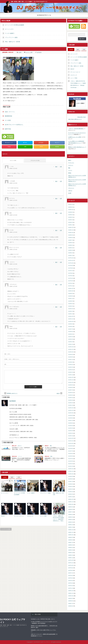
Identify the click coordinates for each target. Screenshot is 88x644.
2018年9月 (71, 235)
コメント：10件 (29, 52)
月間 (19, 477)
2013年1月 (71, 405)
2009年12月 (71, 499)
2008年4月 (71, 550)
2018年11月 (71, 230)
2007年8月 (71, 570)
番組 (51, 446)
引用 (61, 167)
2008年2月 (71, 555)
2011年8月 (71, 448)
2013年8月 (71, 387)
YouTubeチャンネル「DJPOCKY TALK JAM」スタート (43, 619)
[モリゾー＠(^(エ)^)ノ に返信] (57, 307)
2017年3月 (71, 281)
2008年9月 (71, 537)
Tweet (25, 143)
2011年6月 (71, 454)
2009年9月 (71, 507)
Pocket (9, 147)
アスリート (71, 165)
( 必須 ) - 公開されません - (12, 359)
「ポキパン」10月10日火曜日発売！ (76, 129)
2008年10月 (71, 535)
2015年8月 (71, 327)
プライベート (71, 188)
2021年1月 (71, 205)
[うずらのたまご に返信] (57, 285)
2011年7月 (71, 451)
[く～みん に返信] (57, 167)
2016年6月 (71, 301)
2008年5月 (71, 548)
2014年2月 (71, 372)
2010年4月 (71, 489)
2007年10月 (71, 565)
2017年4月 (71, 278)
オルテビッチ (30, 516)
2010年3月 (71, 492)
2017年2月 (71, 283)
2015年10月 (71, 321)
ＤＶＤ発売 (8, 120)
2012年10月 (71, 413)
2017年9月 (71, 265)
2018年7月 (71, 240)
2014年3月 (71, 370)
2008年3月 (71, 553)
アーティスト (71, 163)
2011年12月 (71, 438)
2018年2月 (71, 253)
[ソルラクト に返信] (57, 262)
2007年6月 (71, 575)
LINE (25, 147)
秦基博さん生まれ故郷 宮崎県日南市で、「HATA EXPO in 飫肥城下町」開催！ (21, 460)
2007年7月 (71, 573)
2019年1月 (71, 225)
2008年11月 (71, 532)
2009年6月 (71, 515)
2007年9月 (71, 568)
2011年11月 (71, 441)
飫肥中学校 (8, 129)
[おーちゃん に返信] (57, 198)
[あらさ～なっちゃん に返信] (57, 248)
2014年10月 (71, 352)
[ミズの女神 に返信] (57, 181)
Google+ (41, 143)
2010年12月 (71, 469)
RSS (41, 147)
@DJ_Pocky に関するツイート (75, 119)
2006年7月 (71, 603)
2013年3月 (71, 400)
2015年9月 (71, 324)
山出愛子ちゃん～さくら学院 (75, 137)
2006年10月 (71, 596)
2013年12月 (71, 377)
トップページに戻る (6, 529)
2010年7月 (71, 481)
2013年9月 (71, 385)
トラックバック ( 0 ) (35, 160)
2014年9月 (71, 355)
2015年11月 (71, 319)
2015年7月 (71, 329)
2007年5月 (71, 578)
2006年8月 (71, 601)
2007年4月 (71, 581)
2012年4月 (71, 428)
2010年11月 (71, 471)
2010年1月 (71, 497)
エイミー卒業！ (44, 516)
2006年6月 (71, 606)
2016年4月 (71, 306)
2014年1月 (71, 375)
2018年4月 (71, 248)
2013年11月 (71, 380)
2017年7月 (71, 271)
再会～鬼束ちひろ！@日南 (13, 42)
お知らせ (19, 446)
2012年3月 (71, 431)
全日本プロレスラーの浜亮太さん (14, 125)
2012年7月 (71, 420)
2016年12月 (71, 288)
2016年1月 (71, 314)
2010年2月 (71, 494)
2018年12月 (71, 227)
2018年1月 (71, 255)
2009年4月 (71, 520)
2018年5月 (71, 245)
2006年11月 (71, 593)
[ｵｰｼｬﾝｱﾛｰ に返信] (57, 230)
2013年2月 (71, 403)
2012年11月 (71, 410)
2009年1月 (71, 527)
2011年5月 (71, 456)
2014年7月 (71, 360)
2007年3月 (71, 583)
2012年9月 (71, 415)
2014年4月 (71, 367)
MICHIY (3, 516)
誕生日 (58, 393)
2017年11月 (71, 260)
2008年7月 (71, 542)
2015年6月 (71, 332)
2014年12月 (71, 347)
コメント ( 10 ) (13, 160)
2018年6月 (71, 243)
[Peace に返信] (57, 327)
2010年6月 (71, 484)
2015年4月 (71, 337)
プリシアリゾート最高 (11, 37)
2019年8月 (71, 212)
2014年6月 (71, 362)
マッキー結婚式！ (10, 33)
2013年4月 (71, 398)
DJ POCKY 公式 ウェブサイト (13, 621)
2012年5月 (71, 426)
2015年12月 (71, 316)
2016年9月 (71, 293)
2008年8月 (71, 540)
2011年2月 (71, 464)
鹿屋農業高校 (8, 116)
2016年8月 (71, 296)
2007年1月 (71, 588)
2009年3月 (71, 522)
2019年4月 (71, 220)
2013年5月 (71, 395)
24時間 (5, 477)
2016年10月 (71, 291)
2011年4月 (71, 459)
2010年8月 (71, 479)
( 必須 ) (7, 354)
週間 (12, 477)
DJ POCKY (39, 52)
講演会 (70, 173)
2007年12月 (71, 560)
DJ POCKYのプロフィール (44, 15)
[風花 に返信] (57, 213)
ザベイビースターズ (19, 516)
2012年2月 (71, 433)
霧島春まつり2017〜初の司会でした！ (77, 147)
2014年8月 (71, 357)
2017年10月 (71, 263)
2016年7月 (71, 299)
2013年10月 (71, 382)
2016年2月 (71, 311)
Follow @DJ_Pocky (82, 117)
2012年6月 (71, 423)
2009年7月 (71, 512)
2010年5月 (71, 487)
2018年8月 (71, 238)
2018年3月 (71, 250)
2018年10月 (71, 233)
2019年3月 (71, 222)
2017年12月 (71, 258)
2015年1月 (71, 344)
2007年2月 (71, 586)
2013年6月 (71, 393)
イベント (20, 456)
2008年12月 (71, 530)
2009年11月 (71, 502)
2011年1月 (71, 466)
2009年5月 (71, 517)
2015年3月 (71, 339)
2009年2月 (71, 525)
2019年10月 (71, 210)
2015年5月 (71, 334)
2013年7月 (71, 390)
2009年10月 (71, 504)
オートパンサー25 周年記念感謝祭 (15, 25)
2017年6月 (71, 273)
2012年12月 (71, 408)
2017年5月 (71, 276)
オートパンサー (9, 29)
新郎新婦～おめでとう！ (12, 393)
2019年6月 (71, 215)
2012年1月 (71, 436)
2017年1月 (71, 286)
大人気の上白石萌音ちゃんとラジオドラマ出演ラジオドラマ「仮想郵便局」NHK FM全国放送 (55, 449)
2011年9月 (71, 446)
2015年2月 (71, 342)
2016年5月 (71, 304)
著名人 (70, 160)
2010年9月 (71, 476)
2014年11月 (71, 349)
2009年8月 (71, 509)
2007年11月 (71, 563)
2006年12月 (71, 591)
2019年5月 (71, 217)
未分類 (20, 52)
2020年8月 (71, 207)
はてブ (57, 143)
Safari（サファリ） (10, 112)
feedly (57, 147)
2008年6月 (71, 545)
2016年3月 (71, 309)
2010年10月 (71, 474)
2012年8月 (71, 418)
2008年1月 (71, 558)
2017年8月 (71, 268)
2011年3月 (71, 461)
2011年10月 (71, 443)
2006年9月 (71, 598)
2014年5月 (71, 365)
